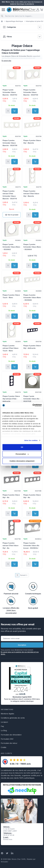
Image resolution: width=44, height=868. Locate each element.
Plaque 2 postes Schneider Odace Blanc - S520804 (32, 247)
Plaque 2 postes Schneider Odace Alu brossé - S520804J (31, 546)
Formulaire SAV (7, 739)
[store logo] (21, 10)
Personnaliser (22, 454)
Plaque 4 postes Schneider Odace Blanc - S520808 (32, 298)
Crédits (4, 747)
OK (22, 447)
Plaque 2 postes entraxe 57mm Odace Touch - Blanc (11, 348)
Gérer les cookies (31, 440)
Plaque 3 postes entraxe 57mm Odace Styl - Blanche (31, 194)
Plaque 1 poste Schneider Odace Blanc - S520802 (11, 247)
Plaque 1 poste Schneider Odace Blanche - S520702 (10, 92)
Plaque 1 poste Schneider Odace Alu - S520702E (32, 399)
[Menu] (3, 10)
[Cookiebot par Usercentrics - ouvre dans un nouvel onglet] (32, 405)
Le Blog (4, 731)
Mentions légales (7, 714)
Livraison (4, 722)
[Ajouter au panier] (15, 111)
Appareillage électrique (14, 21)
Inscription (22, 645)
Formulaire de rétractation (11, 735)
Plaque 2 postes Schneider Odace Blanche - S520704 (31, 92)
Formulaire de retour (9, 743)
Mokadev (4, 862)
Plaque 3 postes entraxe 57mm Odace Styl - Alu (11, 546)
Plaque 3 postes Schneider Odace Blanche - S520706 (10, 143)
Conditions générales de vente (13, 718)
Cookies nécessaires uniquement (22, 461)
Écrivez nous (8, 839)
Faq (2, 726)
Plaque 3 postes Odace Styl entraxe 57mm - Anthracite (11, 399)
